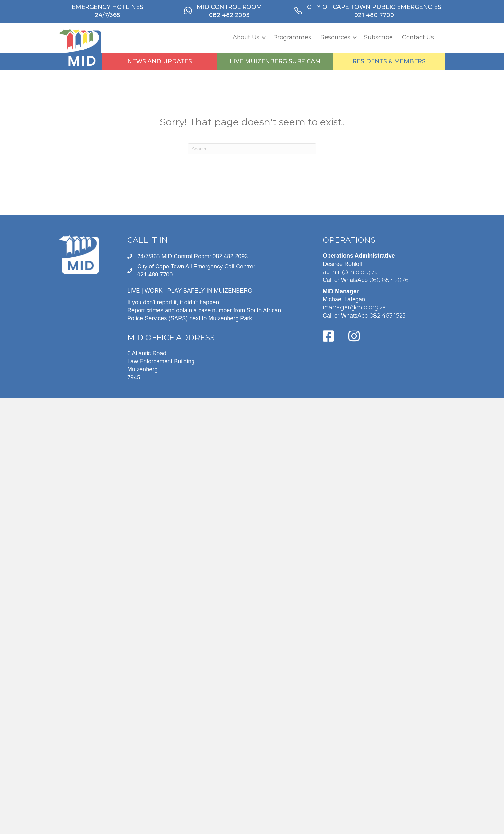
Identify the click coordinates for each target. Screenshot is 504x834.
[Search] (252, 149)
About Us (246, 37)
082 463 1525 (387, 316)
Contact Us (418, 37)
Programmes (292, 37)
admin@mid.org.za (350, 272)
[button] (264, 37)
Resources (335, 37)
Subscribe (378, 37)
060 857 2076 (389, 280)
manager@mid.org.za (354, 307)
